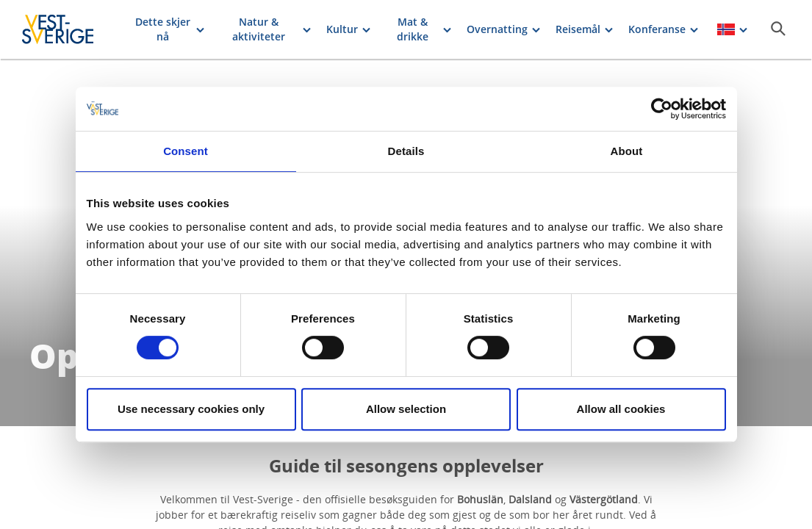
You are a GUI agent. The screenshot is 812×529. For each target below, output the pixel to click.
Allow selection (406, 409)
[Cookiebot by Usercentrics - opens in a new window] (662, 109)
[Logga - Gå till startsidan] (71, 29)
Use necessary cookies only (191, 409)
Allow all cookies (621, 409)
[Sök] (778, 29)
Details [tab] (406, 151)
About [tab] (627, 151)
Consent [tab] (186, 151)
